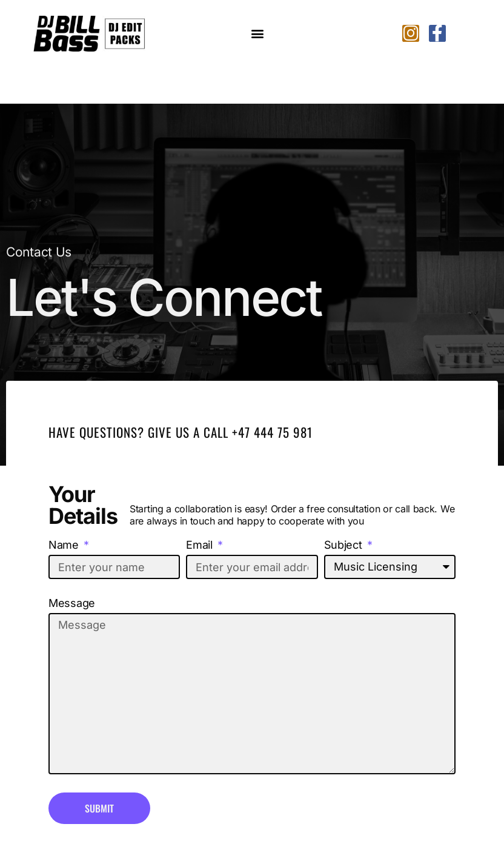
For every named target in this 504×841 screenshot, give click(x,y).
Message (72, 603)
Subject (345, 545)
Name (65, 545)
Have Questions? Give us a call (140, 432)
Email (201, 545)
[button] (258, 34)
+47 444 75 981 (272, 432)
